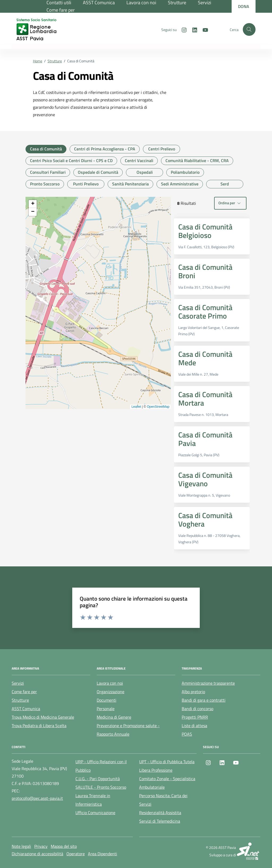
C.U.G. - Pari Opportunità (98, 779)
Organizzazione (110, 692)
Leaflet (136, 407)
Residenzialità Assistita (160, 813)
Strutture (20, 700)
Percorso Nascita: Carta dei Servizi (163, 800)
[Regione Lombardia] (31, 6)
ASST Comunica (26, 709)
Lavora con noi (110, 683)
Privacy (41, 846)
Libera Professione (156, 770)
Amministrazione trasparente (208, 683)
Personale (106, 709)
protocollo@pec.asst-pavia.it (37, 798)
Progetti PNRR (195, 717)
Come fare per (61, 10)
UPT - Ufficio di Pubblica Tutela (167, 762)
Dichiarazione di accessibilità (37, 854)
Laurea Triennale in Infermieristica (93, 800)
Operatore (76, 854)
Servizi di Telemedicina (160, 821)
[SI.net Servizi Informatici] (249, 851)
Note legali (21, 846)
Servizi (18, 683)
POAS (187, 734)
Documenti (107, 700)
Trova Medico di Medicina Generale (43, 717)
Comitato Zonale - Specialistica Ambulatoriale (167, 783)
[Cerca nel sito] (249, 29)
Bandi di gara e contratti (204, 700)
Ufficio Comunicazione (95, 813)
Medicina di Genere (114, 717)
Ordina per (230, 203)
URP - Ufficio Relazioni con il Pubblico (101, 766)
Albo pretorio (193, 692)
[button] (33, 204)
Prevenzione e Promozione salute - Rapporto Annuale (128, 730)
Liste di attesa (194, 726)
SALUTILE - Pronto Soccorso (101, 787)
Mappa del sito (64, 846)
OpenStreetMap (158, 407)
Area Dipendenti (103, 854)
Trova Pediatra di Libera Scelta (39, 726)
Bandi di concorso (197, 709)
